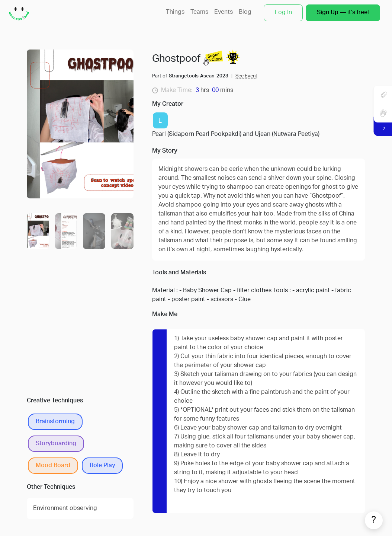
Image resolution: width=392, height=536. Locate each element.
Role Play (102, 466)
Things (175, 12)
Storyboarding (56, 444)
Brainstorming (55, 422)
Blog (245, 12)
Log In (283, 13)
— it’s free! (343, 13)
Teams (199, 12)
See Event (246, 76)
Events (224, 12)
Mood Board (53, 466)
